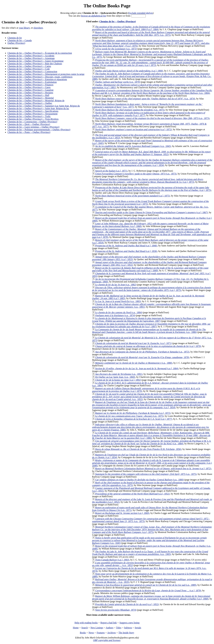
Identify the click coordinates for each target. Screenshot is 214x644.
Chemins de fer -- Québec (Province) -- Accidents (31, 56)
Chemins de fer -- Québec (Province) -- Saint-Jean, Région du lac (38, 108)
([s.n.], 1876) (151, 43)
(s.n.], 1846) (126, 246)
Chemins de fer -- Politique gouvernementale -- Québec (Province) (39, 130)
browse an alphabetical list (93, 16)
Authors (109, 628)
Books (83, 633)
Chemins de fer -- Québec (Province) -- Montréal (31, 98)
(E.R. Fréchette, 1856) (138, 449)
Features (101, 633)
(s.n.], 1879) (148, 346)
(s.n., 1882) (116, 285)
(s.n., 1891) (119, 374)
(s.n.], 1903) (112, 560)
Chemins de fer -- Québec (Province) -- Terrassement (32, 114)
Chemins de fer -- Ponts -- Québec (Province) (29, 132)
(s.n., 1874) (145, 99)
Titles (119, 628)
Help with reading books (86, 623)
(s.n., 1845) (133, 146)
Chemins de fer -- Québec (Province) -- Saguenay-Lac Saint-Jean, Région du (44, 106)
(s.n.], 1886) (151, 435)
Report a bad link (109, 623)
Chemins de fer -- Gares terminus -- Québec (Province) (33, 127)
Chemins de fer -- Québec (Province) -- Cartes (29, 66)
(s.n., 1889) (146, 585)
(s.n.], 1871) (111, 171)
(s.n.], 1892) (118, 380)
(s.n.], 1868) (151, 597)
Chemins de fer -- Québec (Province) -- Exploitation (32, 82)
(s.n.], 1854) (152, 163)
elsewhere (38, 28)
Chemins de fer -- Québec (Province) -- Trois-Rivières (33, 119)
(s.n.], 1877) (134, 419)
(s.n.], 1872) (134, 129)
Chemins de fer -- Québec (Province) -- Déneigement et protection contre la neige (46, 74)
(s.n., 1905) (150, 553)
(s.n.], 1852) (133, 494)
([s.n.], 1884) (151, 28)
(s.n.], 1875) (152, 189)
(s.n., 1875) (151, 34)
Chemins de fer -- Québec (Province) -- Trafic (29, 116)
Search (85, 628)
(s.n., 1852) (149, 397)
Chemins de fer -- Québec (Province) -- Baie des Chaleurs (35, 64)
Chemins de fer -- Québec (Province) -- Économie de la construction (40, 53)
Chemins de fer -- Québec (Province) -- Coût (29, 69)
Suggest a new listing (129, 623)
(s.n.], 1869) (122, 513)
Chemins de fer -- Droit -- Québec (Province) (29, 124)
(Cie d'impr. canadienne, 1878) (142, 357)
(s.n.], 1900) (129, 71)
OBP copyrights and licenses (107, 640)
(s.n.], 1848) (152, 463)
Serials (138, 628)
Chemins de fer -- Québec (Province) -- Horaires (30, 93)
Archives (112, 633)
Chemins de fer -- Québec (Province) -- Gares (29, 87)
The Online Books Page (107, 6)
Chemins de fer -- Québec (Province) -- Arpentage (31, 58)
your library (24, 28)
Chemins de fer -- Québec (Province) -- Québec (30, 103)
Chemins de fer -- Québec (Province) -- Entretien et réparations (37, 79)
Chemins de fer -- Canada (20, 40)
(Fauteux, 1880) (151, 427)
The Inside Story (126, 633)
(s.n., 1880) (134, 363)
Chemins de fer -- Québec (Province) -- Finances (30, 85)
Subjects (128, 628)
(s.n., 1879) (118, 82)
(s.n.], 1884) (137, 368)
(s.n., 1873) (116, 49)
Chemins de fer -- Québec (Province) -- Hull (28, 95)
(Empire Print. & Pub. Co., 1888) (152, 76)
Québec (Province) (16, 43)
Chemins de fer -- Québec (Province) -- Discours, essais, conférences (40, 77)
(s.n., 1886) (149, 331)
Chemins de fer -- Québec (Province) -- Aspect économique (35, 61)
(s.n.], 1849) (150, 269)
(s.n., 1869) (115, 377)
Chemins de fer (15, 38)
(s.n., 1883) (118, 301)
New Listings (97, 628)
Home (76, 628)
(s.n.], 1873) (151, 63)
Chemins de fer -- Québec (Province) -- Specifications (33, 111)
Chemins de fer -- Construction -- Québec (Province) (32, 122)
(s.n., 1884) (152, 92)
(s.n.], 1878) (152, 233)
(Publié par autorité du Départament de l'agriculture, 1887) (149, 320)
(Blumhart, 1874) (116, 610)
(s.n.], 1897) (151, 325)
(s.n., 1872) (142, 352)
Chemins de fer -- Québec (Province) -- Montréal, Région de (36, 101)
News (91, 633)
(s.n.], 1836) (126, 251)
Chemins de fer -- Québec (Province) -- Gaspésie (30, 90)
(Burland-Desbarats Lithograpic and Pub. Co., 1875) (152, 54)
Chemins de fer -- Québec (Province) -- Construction (32, 71)
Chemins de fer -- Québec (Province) (118, 21)
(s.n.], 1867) (152, 212)
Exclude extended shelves (141, 13)
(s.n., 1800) (139, 480)
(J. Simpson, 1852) (151, 153)
